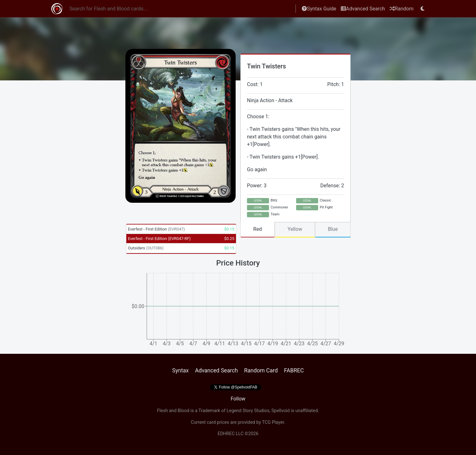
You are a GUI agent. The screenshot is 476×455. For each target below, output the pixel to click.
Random (402, 9)
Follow (238, 399)
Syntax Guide (319, 9)
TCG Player (273, 422)
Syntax (180, 370)
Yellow (295, 229)
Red (258, 229)
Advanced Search (363, 9)
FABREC (294, 370)
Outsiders (146, 248)
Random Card (261, 370)
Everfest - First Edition (156, 229)
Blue (333, 229)
